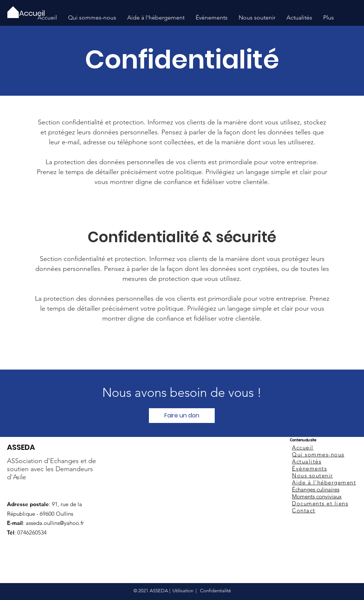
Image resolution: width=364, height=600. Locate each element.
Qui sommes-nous (318, 454)
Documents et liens (320, 503)
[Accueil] (33, 13)
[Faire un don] (182, 416)
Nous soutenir (313, 475)
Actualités (307, 461)
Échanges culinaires (316, 489)
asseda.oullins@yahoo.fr (55, 523)
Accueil (303, 447)
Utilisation (183, 591)
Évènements (309, 468)
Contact (304, 510)
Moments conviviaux (317, 496)
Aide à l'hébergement (324, 482)
